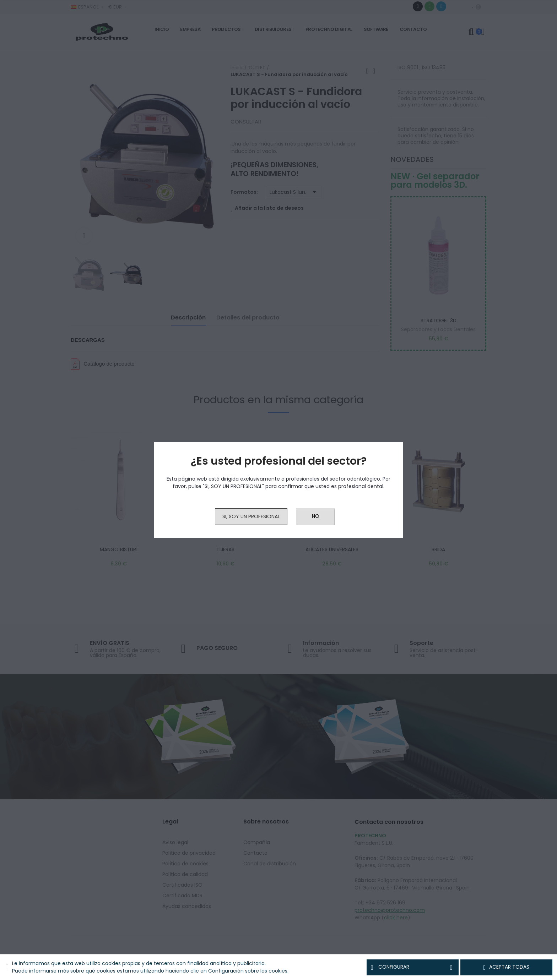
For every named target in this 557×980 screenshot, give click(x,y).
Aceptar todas (507, 967)
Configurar (413, 967)
